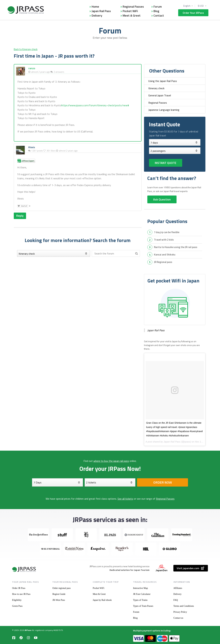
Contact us (178, 618)
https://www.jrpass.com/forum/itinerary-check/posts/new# (95, 105)
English (187, 6)
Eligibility (17, 600)
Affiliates (178, 588)
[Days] (175, 142)
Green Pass (17, 606)
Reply (20, 216)
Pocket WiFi (130, 11)
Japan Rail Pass (101, 11)
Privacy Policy (180, 612)
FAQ (176, 600)
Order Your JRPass (193, 13)
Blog (156, 11)
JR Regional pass (163, 262)
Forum (158, 7)
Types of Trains (140, 600)
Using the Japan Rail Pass (163, 81)
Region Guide (59, 594)
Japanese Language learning (164, 110)
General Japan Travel (160, 95)
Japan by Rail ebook (102, 600)
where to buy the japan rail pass (111, 461)
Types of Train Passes (143, 606)
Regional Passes (133, 7)
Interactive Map (140, 588)
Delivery (97, 15)
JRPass (28, 630)
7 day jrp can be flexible (167, 232)
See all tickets (125, 499)
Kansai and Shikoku (165, 255)
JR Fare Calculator (142, 594)
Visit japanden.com (191, 568)
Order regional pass (62, 588)
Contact (159, 15)
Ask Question (162, 199)
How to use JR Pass (21, 594)
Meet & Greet (132, 15)
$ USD (201, 6)
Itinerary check (156, 88)
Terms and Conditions (184, 606)
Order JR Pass (19, 588)
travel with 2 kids (164, 240)
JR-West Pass (59, 600)
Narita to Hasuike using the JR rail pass (176, 247)
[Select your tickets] (175, 151)
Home (95, 7)
